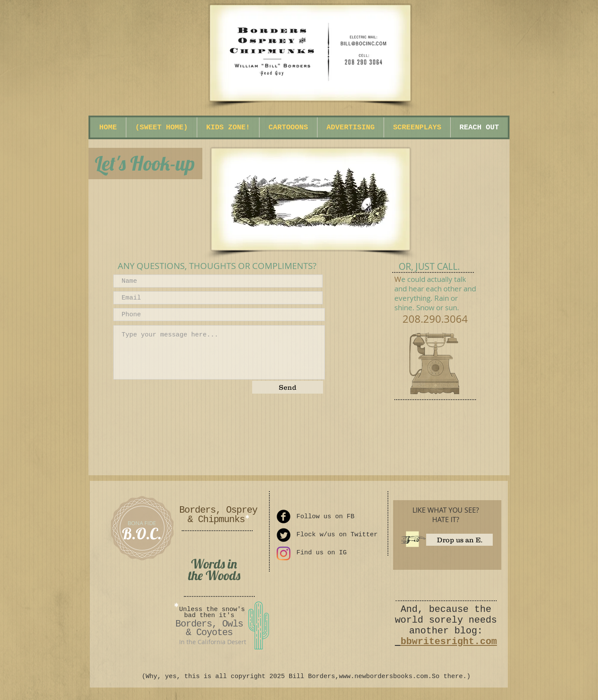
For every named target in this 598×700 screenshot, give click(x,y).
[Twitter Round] (284, 535)
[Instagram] (284, 553)
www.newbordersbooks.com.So (389, 677)
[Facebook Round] (284, 517)
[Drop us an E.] (459, 540)
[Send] (288, 387)
